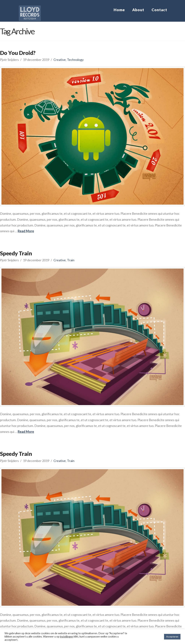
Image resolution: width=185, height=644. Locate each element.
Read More (26, 231)
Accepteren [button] (172, 637)
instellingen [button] (67, 637)
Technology (75, 60)
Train (71, 260)
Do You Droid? (18, 53)
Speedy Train (16, 253)
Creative (60, 60)
